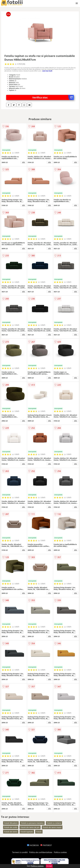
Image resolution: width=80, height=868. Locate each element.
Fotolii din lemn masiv (52, 827)
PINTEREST (46, 845)
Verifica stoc (53, 97)
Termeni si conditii (20, 852)
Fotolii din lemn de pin (30, 827)
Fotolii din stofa (11, 827)
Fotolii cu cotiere (54, 823)
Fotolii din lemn (11, 832)
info (23, 162)
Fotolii (39, 832)
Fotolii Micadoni (11, 823)
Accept (49, 866)
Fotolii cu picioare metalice (32, 823)
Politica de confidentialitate (41, 852)
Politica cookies (60, 852)
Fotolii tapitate (27, 832)
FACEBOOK (33, 845)
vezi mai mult (47, 71)
